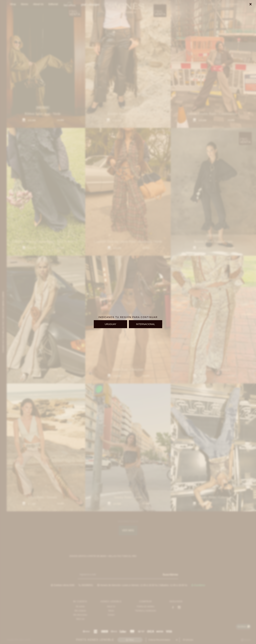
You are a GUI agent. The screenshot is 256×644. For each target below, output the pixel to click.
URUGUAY (111, 324)
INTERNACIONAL (146, 324)
